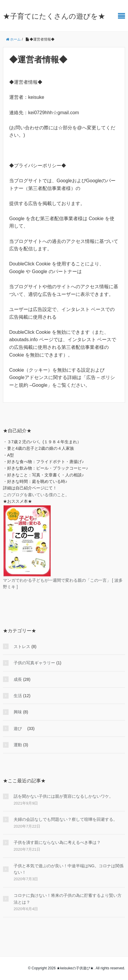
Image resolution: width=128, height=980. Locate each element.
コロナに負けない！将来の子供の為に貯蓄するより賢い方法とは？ (68, 899)
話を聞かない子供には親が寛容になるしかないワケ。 (63, 796)
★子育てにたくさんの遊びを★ (54, 16)
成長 (18, 679)
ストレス (22, 647)
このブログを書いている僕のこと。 (36, 495)
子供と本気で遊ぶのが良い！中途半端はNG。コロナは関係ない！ (69, 869)
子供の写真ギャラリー (34, 663)
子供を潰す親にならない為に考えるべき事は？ (57, 842)
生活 (18, 696)
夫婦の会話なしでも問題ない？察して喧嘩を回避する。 (65, 819)
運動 (18, 745)
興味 (18, 712)
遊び (20, 728)
